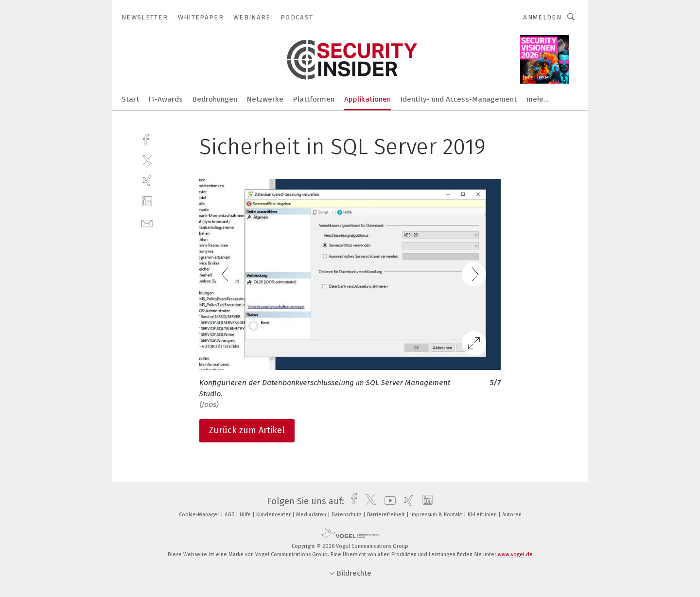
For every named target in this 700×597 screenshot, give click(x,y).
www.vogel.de (515, 554)
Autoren (512, 515)
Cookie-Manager (200, 515)
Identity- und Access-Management (459, 99)
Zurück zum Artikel (247, 430)
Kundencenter (274, 515)
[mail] (147, 222)
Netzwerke (265, 99)
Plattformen (314, 99)
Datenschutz (347, 515)
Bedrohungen (215, 99)
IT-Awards (166, 99)
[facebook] (147, 139)
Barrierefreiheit (387, 515)
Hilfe (246, 515)
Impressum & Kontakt (437, 515)
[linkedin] (147, 202)
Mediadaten (312, 515)
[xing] (147, 181)
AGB (230, 515)
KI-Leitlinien (483, 515)
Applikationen (367, 99)
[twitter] (147, 160)
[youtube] (388, 501)
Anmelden (542, 17)
